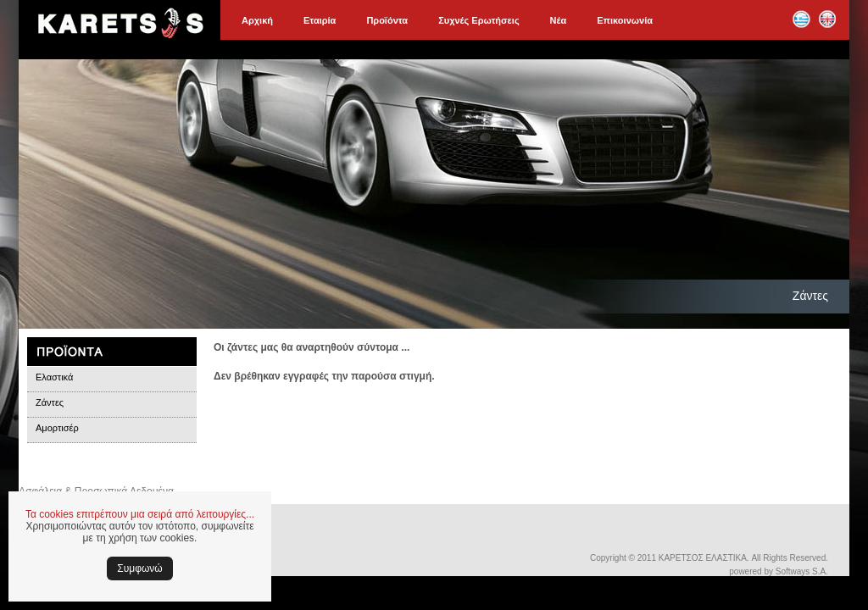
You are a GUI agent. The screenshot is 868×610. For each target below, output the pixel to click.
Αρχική (257, 20)
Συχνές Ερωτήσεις (479, 20)
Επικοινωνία (625, 20)
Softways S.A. (802, 571)
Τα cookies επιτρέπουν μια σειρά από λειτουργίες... (140, 514)
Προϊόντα (387, 20)
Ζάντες (50, 402)
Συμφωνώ (139, 568)
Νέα (559, 20)
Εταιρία (320, 20)
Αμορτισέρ (57, 428)
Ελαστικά (54, 377)
